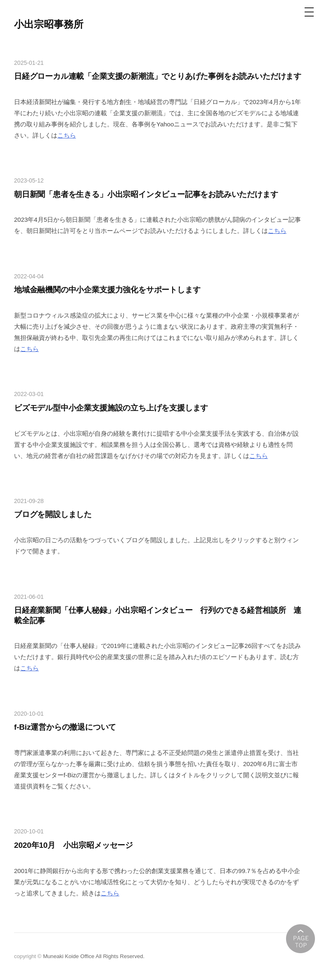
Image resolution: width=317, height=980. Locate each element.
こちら (67, 135)
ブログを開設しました (53, 514)
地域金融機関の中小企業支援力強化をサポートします (107, 290)
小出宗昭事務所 (49, 24)
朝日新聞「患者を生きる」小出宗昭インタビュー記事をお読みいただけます (146, 194)
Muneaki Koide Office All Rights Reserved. (94, 956)
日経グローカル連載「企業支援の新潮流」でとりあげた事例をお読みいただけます (158, 76)
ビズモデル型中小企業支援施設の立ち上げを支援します (111, 408)
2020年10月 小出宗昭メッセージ (73, 845)
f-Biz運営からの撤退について (65, 727)
